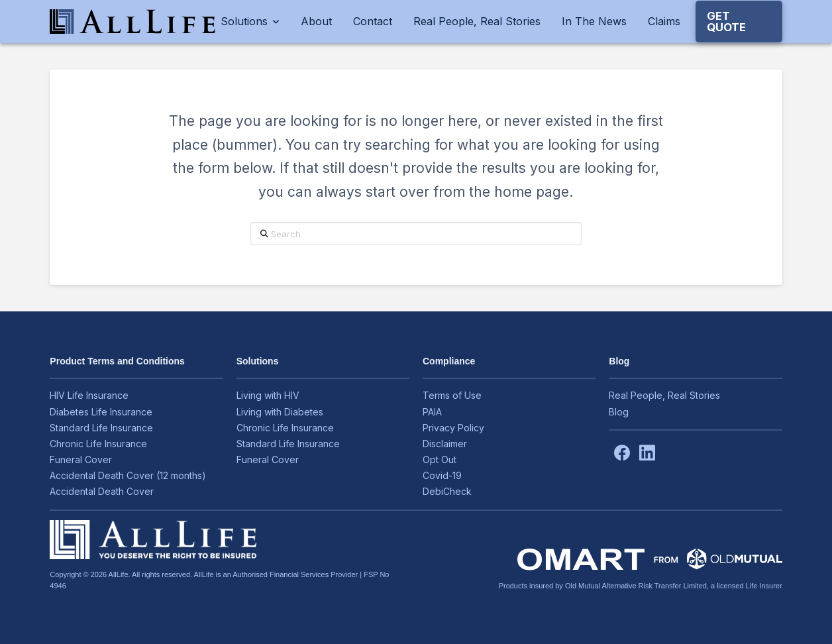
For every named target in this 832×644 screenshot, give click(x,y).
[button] (739, 22)
